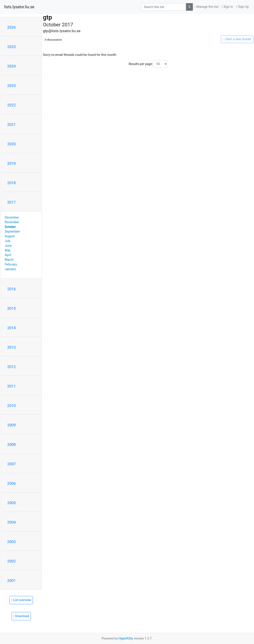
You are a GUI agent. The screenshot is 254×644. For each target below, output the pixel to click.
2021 (12, 124)
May (8, 250)
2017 (12, 202)
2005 (12, 503)
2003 (12, 542)
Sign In (227, 7)
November (12, 222)
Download (21, 616)
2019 (12, 163)
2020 (12, 144)
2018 (12, 183)
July (7, 241)
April (8, 255)
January (10, 269)
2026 (12, 27)
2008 (12, 444)
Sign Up (242, 7)
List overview (21, 600)
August (10, 236)
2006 (12, 483)
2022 (12, 105)
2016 (12, 289)
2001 (12, 581)
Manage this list (207, 7)
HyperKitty (126, 638)
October (10, 227)
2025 (12, 47)
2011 (12, 386)
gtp (48, 17)
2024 (12, 66)
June (8, 246)
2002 (12, 561)
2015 (12, 308)
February (11, 264)
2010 (12, 406)
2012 (12, 367)
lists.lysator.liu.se (19, 7)
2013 (12, 347)
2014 (12, 328)
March (9, 260)
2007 (12, 464)
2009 (12, 425)
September (12, 232)
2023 (12, 86)
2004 (12, 522)
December (12, 217)
